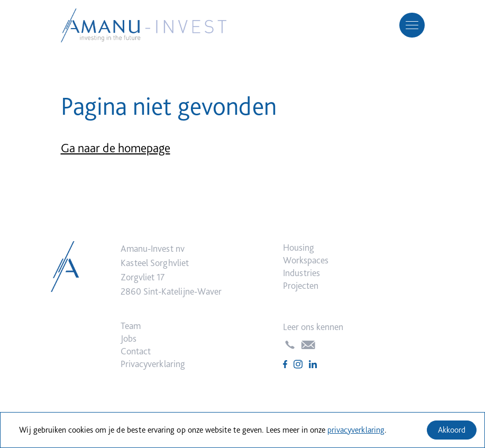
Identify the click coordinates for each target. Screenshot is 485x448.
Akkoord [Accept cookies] (452, 430)
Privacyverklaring (153, 364)
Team (131, 326)
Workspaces (306, 260)
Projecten (301, 285)
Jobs (129, 338)
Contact (136, 351)
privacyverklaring (356, 430)
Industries (301, 273)
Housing (299, 247)
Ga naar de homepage (116, 148)
